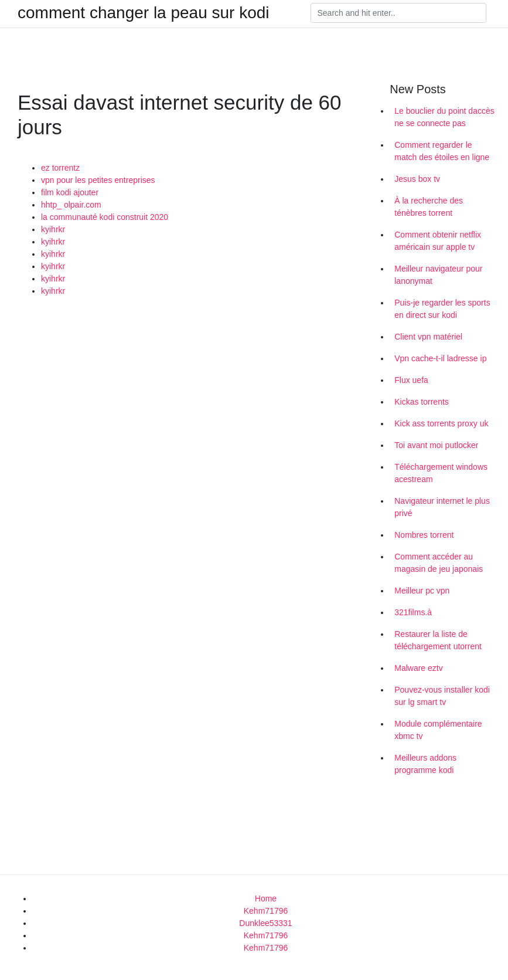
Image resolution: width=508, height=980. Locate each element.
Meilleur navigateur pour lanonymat (438, 275)
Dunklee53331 (265, 923)
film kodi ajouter (70, 192)
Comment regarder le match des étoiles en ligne (442, 151)
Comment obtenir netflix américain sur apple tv (438, 241)
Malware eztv (418, 668)
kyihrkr (53, 229)
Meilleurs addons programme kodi (425, 764)
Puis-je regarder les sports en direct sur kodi (442, 309)
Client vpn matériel (428, 337)
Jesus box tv (417, 179)
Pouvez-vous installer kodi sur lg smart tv (442, 696)
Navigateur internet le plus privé (442, 507)
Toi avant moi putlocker (436, 445)
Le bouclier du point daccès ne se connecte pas (444, 117)
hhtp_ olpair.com (71, 205)
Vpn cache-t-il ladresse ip (440, 358)
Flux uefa (411, 380)
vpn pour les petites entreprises (98, 180)
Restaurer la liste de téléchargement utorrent (438, 640)
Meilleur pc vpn (422, 591)
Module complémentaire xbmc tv (438, 730)
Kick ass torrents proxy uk (441, 423)
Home (266, 898)
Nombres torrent (424, 535)
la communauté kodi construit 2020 (105, 217)
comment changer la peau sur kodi (144, 13)
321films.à (413, 612)
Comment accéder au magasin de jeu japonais (439, 563)
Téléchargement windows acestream (441, 473)
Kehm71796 (266, 911)
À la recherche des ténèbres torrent (429, 207)
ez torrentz (60, 168)
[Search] (398, 13)
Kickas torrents (422, 402)
